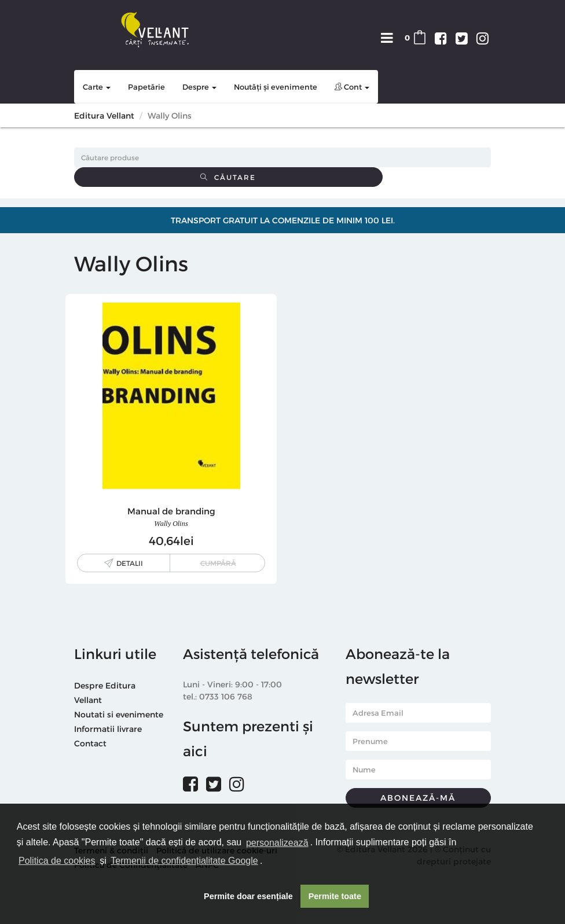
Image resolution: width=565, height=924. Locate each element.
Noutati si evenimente (119, 714)
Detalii (130, 563)
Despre (199, 87)
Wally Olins (171, 523)
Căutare (228, 177)
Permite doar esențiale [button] (248, 896)
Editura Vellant (104, 115)
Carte (97, 87)
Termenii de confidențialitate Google (184, 861)
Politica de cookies (57, 861)
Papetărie (146, 87)
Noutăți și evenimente (276, 87)
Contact (90, 743)
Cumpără (218, 563)
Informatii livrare (108, 729)
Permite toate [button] (335, 896)
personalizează (277, 843)
